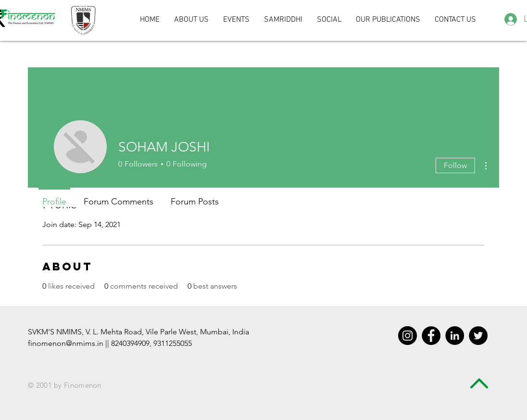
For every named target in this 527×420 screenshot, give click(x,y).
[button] (329, 20)
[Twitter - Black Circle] (478, 336)
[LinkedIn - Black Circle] (455, 336)
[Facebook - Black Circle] (431, 336)
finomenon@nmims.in (66, 343)
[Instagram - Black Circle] (408, 336)
